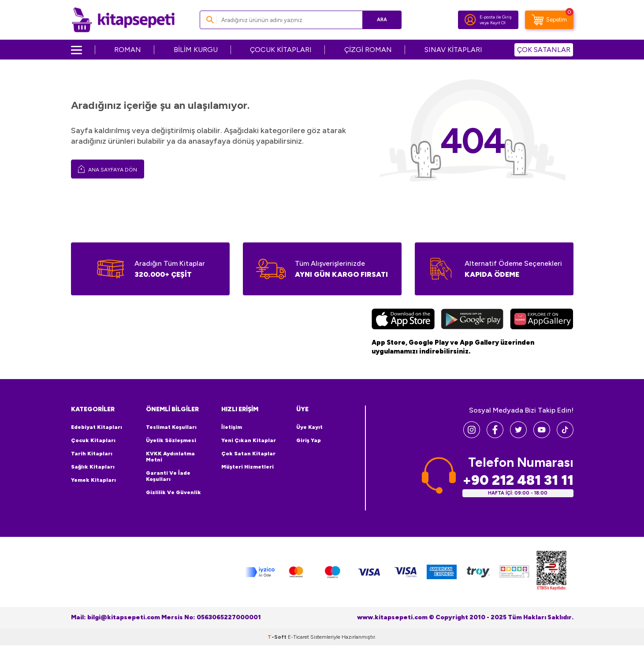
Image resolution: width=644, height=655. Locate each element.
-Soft (278, 637)
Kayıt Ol (498, 23)
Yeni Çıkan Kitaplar (249, 440)
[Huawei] (542, 320)
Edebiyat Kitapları (97, 427)
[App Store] (403, 320)
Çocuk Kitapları (93, 440)
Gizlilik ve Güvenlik (173, 492)
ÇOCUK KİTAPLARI (281, 50)
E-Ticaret (298, 637)
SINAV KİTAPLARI (453, 50)
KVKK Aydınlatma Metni (170, 457)
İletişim (232, 427)
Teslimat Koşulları (171, 427)
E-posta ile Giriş (496, 17)
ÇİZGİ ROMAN (368, 50)
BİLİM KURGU (196, 50)
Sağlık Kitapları (93, 467)
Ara (382, 20)
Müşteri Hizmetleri (248, 467)
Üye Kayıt (309, 427)
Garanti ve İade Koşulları (168, 476)
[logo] (123, 20)
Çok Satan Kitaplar (248, 454)
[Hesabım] (470, 20)
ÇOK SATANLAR (544, 50)
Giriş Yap (309, 440)
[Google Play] (472, 320)
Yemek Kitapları (93, 480)
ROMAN (128, 50)
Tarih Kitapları (92, 454)
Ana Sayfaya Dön (108, 169)
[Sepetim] (549, 20)
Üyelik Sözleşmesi (171, 440)
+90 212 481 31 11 (518, 480)
